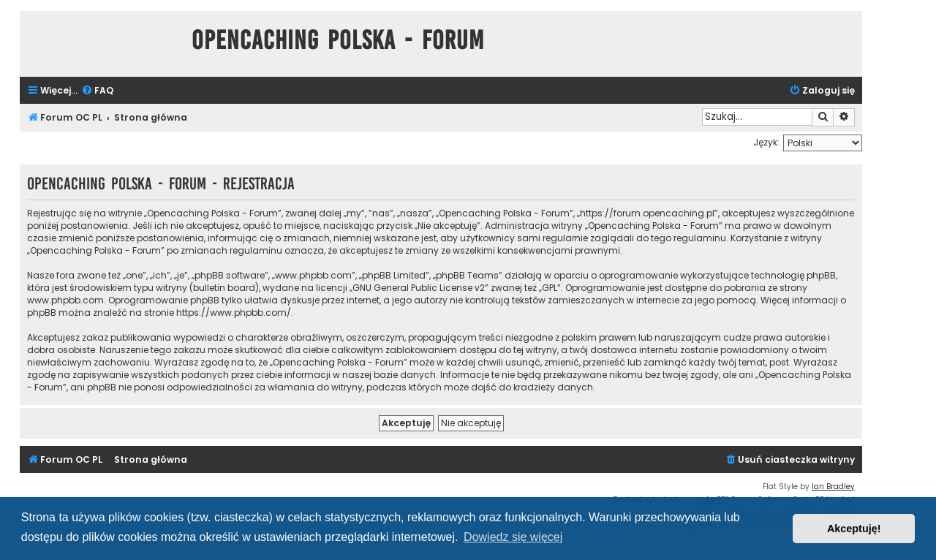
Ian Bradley (833, 487)
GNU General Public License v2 (419, 288)
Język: (766, 142)
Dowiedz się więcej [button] (513, 537)
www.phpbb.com (65, 300)
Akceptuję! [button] (854, 529)
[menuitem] (97, 91)
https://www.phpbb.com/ (234, 313)
